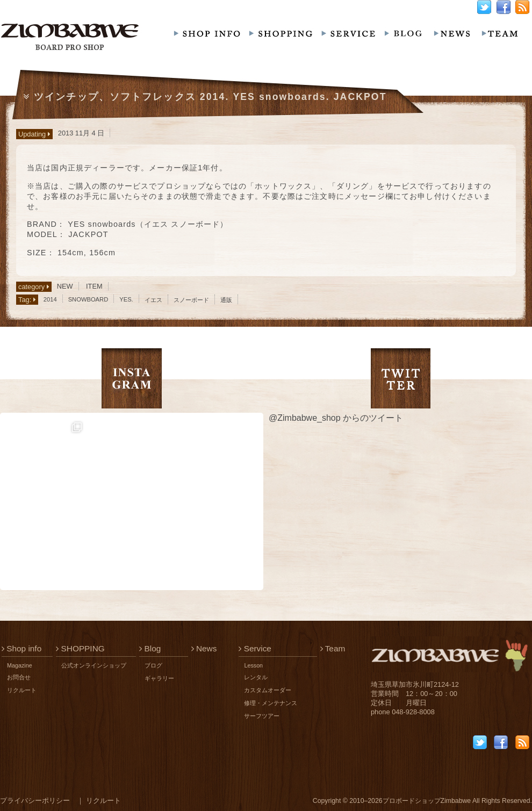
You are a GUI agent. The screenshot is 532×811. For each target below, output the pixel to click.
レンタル (256, 677)
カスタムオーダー (268, 690)
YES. (126, 299)
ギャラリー (159, 678)
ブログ (153, 665)
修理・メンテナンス (271, 703)
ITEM (94, 286)
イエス (153, 300)
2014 (50, 299)
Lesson (253, 665)
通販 (226, 300)
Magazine (20, 665)
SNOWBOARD (88, 299)
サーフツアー (262, 716)
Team (333, 648)
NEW (65, 286)
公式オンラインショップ (94, 665)
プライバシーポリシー (35, 801)
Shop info (21, 648)
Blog (150, 648)
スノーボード (191, 300)
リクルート (22, 690)
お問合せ (19, 677)
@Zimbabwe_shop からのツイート (336, 418)
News (204, 648)
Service (255, 648)
